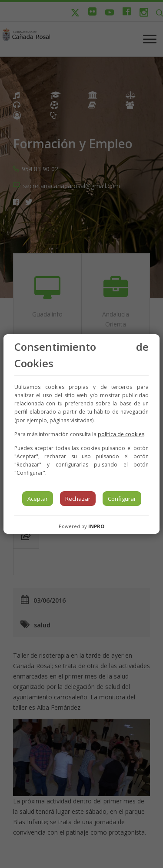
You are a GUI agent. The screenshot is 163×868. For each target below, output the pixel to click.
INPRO (96, 526)
